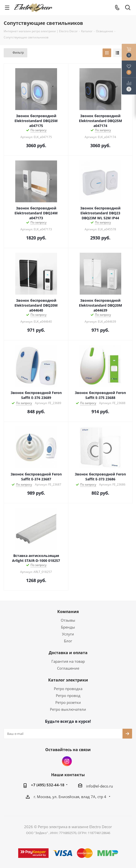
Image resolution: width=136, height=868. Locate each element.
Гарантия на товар (68, 661)
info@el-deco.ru (99, 786)
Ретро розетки (68, 702)
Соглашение (68, 668)
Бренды (68, 627)
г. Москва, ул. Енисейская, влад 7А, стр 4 (70, 797)
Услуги (68, 634)
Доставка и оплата (68, 653)
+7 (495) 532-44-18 (48, 785)
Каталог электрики (68, 680)
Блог (68, 641)
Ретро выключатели (68, 709)
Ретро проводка (68, 689)
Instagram (67, 761)
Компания (68, 612)
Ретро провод (68, 695)
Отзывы (68, 620)
